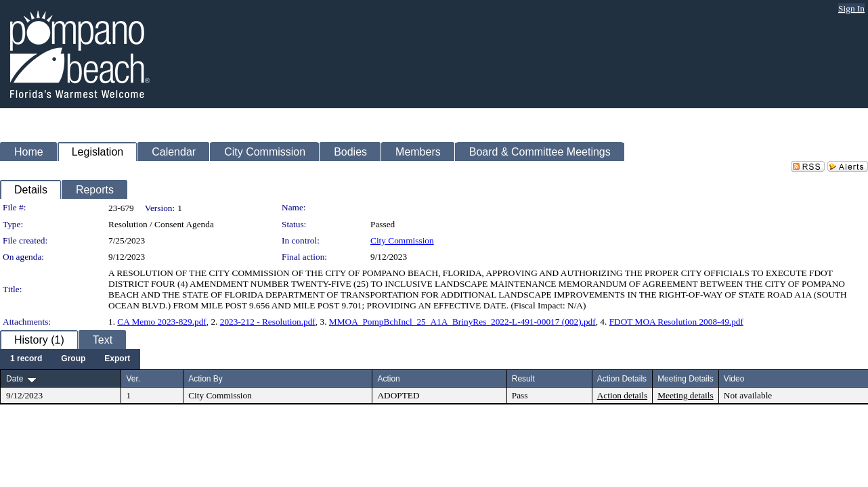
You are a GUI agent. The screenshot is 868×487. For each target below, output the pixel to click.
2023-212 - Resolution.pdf (268, 322)
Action (388, 379)
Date (15, 379)
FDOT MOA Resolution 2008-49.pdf (676, 322)
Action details (622, 395)
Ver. (133, 379)
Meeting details (686, 395)
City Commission (402, 240)
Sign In (851, 8)
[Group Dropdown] (73, 359)
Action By (205, 379)
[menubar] (70, 359)
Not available (748, 395)
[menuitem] (26, 359)
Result (523, 379)
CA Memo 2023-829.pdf (161, 322)
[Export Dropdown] (117, 359)
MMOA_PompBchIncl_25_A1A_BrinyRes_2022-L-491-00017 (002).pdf (462, 322)
